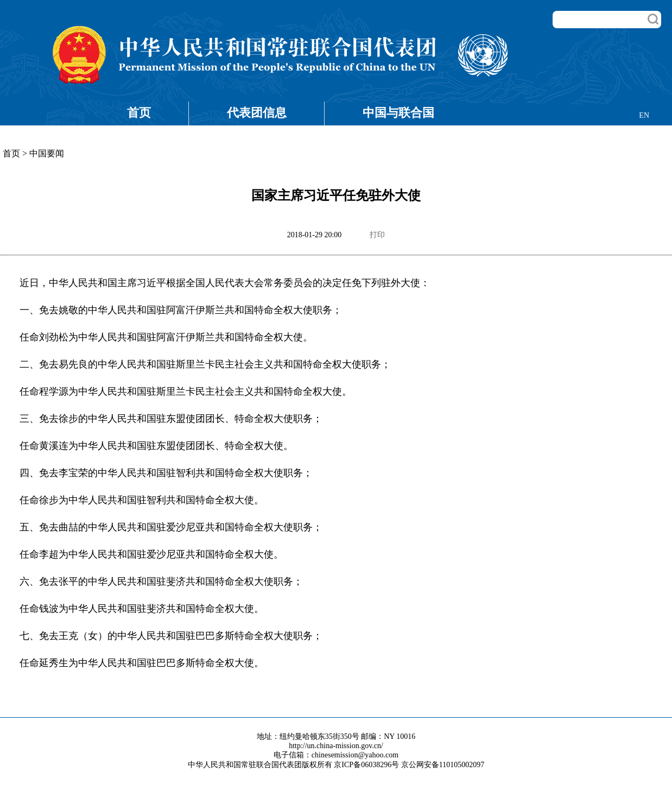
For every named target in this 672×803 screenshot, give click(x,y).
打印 (377, 235)
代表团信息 (257, 113)
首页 (139, 113)
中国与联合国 (398, 113)
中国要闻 (47, 153)
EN (644, 115)
